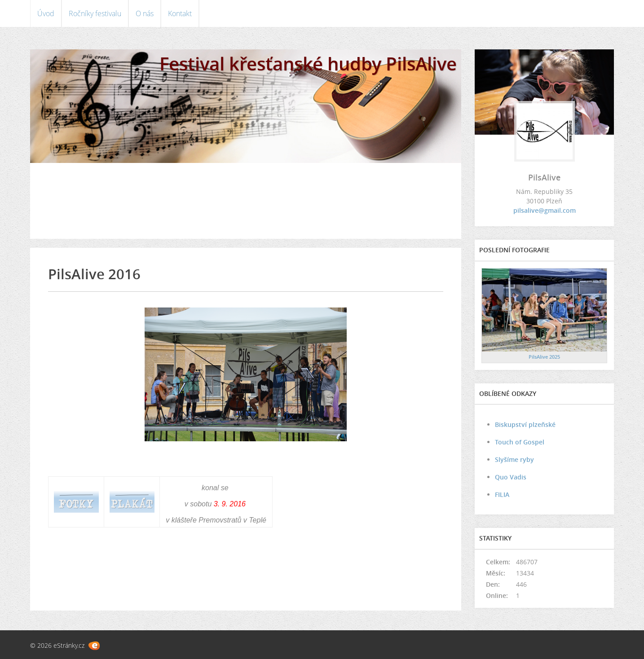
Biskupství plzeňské (525, 424)
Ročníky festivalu (95, 13)
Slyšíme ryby (514, 459)
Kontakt (180, 13)
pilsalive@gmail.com (545, 210)
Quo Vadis (511, 477)
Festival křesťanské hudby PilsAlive (308, 64)
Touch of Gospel (520, 442)
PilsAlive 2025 (544, 357)
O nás (145, 13)
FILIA (502, 494)
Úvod (46, 13)
